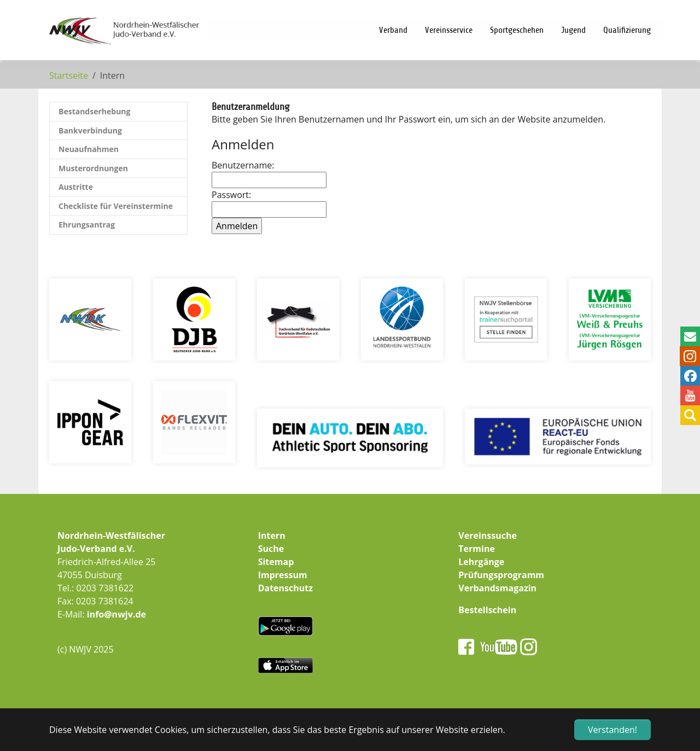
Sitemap (276, 562)
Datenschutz (285, 588)
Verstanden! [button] (612, 730)
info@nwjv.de (116, 614)
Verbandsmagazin (497, 588)
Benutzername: (266, 174)
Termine (477, 549)
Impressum (283, 575)
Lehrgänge (481, 562)
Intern (272, 535)
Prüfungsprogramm (501, 575)
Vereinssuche (488, 535)
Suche (271, 549)
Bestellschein (487, 610)
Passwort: (266, 203)
